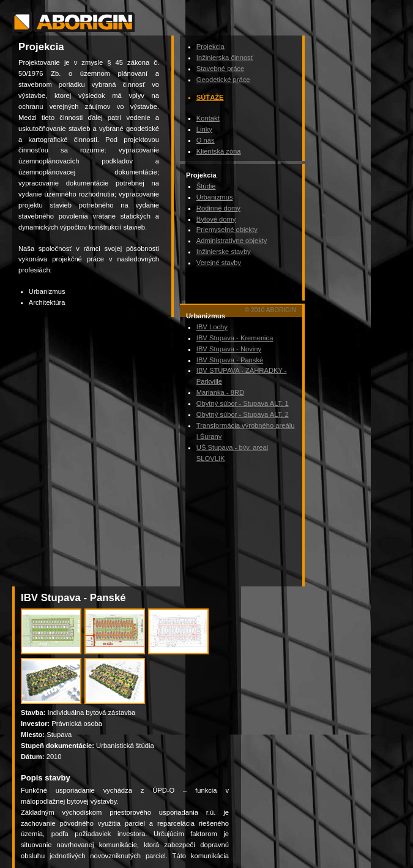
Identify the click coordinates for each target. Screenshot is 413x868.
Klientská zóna (219, 151)
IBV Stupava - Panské (230, 360)
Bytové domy (216, 219)
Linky (204, 129)
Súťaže (210, 97)
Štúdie (206, 186)
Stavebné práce (220, 69)
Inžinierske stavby (224, 252)
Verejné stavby (219, 263)
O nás (206, 140)
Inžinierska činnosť (225, 58)
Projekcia (210, 47)
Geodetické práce (223, 80)
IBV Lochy (212, 327)
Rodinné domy (218, 208)
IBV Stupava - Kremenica (235, 338)
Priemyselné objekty (227, 230)
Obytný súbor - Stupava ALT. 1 (243, 403)
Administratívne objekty (232, 241)
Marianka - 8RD (220, 392)
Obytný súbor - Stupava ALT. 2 (243, 414)
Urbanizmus (215, 197)
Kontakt (208, 118)
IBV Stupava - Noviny (229, 349)
